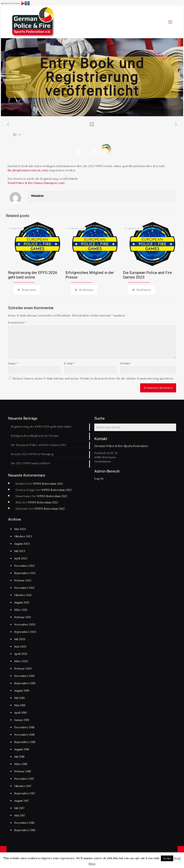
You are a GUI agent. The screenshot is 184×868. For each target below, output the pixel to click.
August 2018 (22, 749)
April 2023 (21, 558)
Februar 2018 (22, 771)
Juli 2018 (19, 757)
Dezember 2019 (24, 676)
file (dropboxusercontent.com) (28, 170)
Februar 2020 (23, 669)
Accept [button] (167, 858)
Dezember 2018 (24, 727)
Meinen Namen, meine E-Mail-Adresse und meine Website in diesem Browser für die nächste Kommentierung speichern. (93, 378)
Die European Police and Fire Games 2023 (39, 445)
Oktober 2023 (23, 536)
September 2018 (25, 742)
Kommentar (17, 322)
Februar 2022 (23, 580)
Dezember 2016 (24, 823)
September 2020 (25, 632)
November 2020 (25, 624)
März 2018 (21, 764)
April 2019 (20, 713)
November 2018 (24, 735)
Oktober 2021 (23, 595)
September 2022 (25, 573)
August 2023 (22, 544)
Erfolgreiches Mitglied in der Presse (35, 436)
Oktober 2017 (23, 786)
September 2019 (25, 683)
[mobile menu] (170, 22)
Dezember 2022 (24, 566)
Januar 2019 (22, 720)
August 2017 (22, 801)
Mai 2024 (20, 529)
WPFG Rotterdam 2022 (48, 484)
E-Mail (69, 363)
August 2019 (22, 691)
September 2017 (25, 793)
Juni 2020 (20, 647)
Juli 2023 (20, 551)
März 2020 (21, 661)
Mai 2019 (20, 705)
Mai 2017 (20, 815)
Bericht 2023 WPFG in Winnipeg (32, 454)
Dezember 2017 (24, 779)
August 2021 (22, 602)
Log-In (99, 479)
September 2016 (25, 830)
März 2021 (21, 610)
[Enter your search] (135, 427)
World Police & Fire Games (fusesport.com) (36, 183)
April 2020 (21, 654)
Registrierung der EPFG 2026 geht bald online (33, 275)
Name (13, 363)
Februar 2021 (22, 617)
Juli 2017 (19, 808)
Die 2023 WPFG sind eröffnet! (31, 463)
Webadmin (37, 196)
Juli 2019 (19, 698)
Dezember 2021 (24, 588)
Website (125, 363)
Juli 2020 (20, 639)
